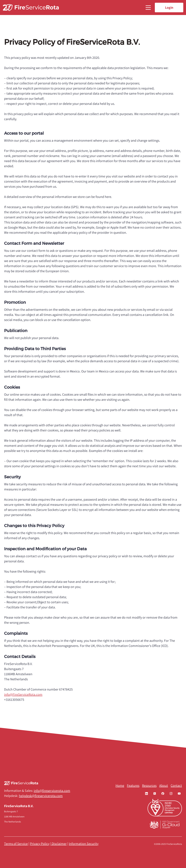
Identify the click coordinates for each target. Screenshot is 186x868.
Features (133, 785)
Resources (149, 785)
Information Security (84, 844)
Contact (176, 785)
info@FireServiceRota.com (23, 694)
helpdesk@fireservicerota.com (41, 796)
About (164, 785)
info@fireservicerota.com (52, 791)
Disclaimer (59, 844)
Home (120, 785)
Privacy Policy (40, 844)
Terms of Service (16, 844)
